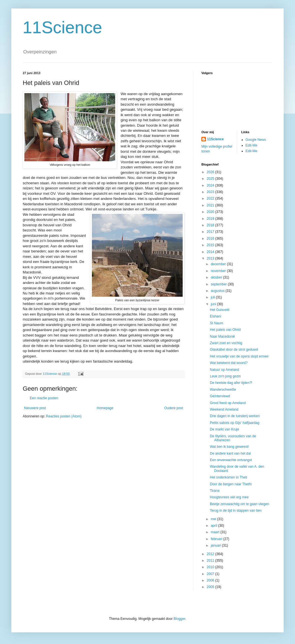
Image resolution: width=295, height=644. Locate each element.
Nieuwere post (35, 408)
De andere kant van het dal (230, 453)
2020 (211, 212)
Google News (256, 140)
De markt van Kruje (225, 429)
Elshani (215, 316)
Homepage (105, 408)
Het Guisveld (220, 310)
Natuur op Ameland (225, 370)
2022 (211, 198)
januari (216, 545)
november (219, 271)
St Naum (217, 323)
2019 (211, 219)
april (214, 526)
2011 (211, 561)
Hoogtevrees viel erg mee (229, 497)
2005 (211, 587)
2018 (211, 225)
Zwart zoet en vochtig (226, 343)
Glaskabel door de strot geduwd (234, 350)
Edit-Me (251, 145)
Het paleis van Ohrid (225, 330)
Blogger (179, 619)
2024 (211, 185)
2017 (211, 232)
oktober (217, 277)
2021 (211, 205)
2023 (211, 192)
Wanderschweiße (223, 390)
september (219, 284)
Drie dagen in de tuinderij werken (235, 416)
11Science (62, 27)
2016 (211, 239)
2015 (211, 245)
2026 (211, 172)
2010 (211, 567)
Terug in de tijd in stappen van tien (236, 511)
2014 (211, 252)
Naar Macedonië (222, 336)
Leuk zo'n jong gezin (225, 376)
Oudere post (174, 408)
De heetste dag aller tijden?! (231, 383)
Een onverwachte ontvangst (231, 460)
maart (216, 532)
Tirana (215, 491)
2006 (211, 580)
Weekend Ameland (224, 409)
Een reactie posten (44, 398)
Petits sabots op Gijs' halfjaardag (235, 423)
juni (214, 304)
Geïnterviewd (220, 396)
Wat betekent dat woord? (229, 363)
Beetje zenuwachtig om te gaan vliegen (240, 504)
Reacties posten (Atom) (64, 416)
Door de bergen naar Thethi (231, 484)
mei (214, 519)
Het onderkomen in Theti (228, 477)
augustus (218, 291)
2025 (211, 179)
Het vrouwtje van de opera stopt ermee (239, 356)
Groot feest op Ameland (228, 403)
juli (213, 297)
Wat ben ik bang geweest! (229, 447)
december (219, 264)
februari (217, 539)
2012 (211, 554)
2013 (211, 258)
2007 (211, 574)
